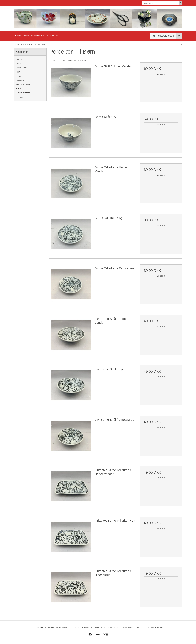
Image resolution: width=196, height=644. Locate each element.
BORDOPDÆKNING (21, 68)
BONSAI (18, 72)
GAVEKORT (19, 59)
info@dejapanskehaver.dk (131, 627)
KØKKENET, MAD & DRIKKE (24, 85)
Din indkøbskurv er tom (167, 36)
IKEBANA (18, 76)
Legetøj (21, 97)
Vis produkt (161, 74)
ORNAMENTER (20, 80)
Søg (180, 3)
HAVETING (19, 64)
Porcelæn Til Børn (24, 93)
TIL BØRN (18, 89)
